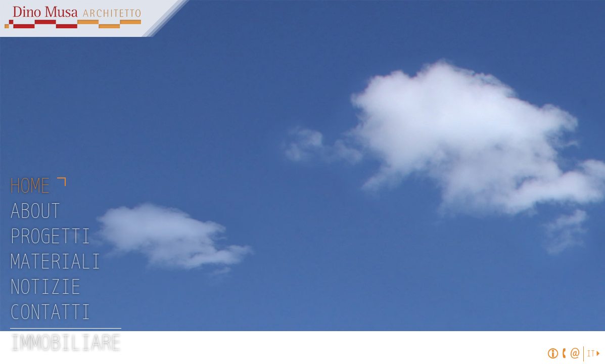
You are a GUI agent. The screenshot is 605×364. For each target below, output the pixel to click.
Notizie (45, 288)
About (35, 212)
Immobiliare (66, 344)
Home (30, 187)
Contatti (51, 313)
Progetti (51, 237)
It (591, 354)
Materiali (56, 262)
